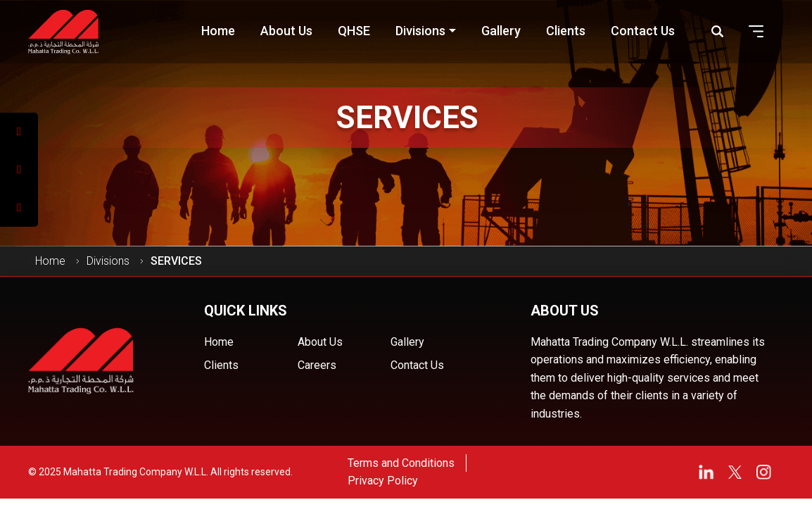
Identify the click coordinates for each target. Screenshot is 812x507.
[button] (756, 31)
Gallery (407, 342)
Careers (317, 365)
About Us (320, 342)
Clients (221, 365)
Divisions (108, 261)
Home (50, 261)
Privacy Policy (383, 481)
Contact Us (417, 365)
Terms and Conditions (401, 463)
